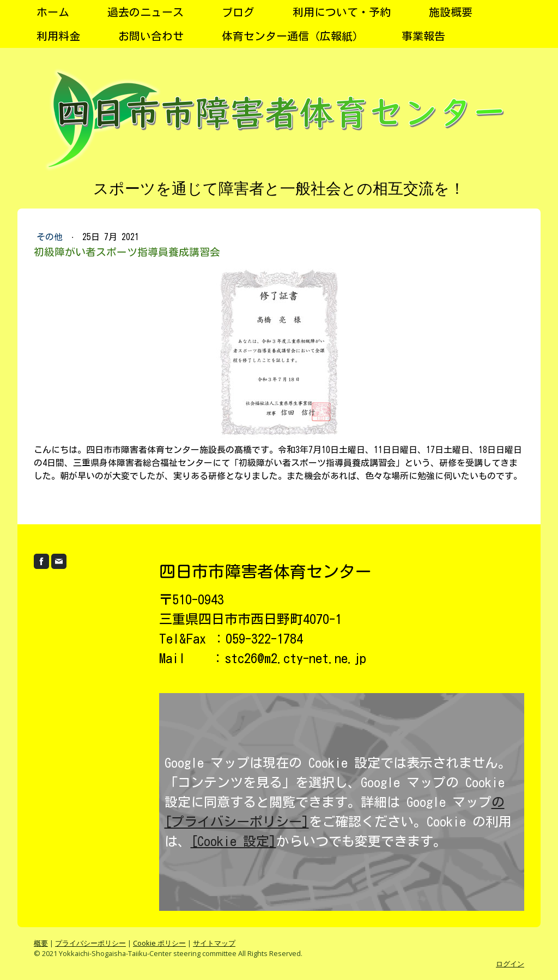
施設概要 (451, 12)
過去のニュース (145, 12)
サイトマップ (214, 943)
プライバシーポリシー (90, 943)
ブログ (238, 12)
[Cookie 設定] (233, 841)
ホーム (53, 12)
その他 (52, 237)
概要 (41, 943)
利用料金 (58, 36)
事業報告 (423, 36)
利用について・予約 (342, 12)
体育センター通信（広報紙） (293, 36)
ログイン (510, 964)
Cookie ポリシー (159, 943)
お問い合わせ (151, 36)
